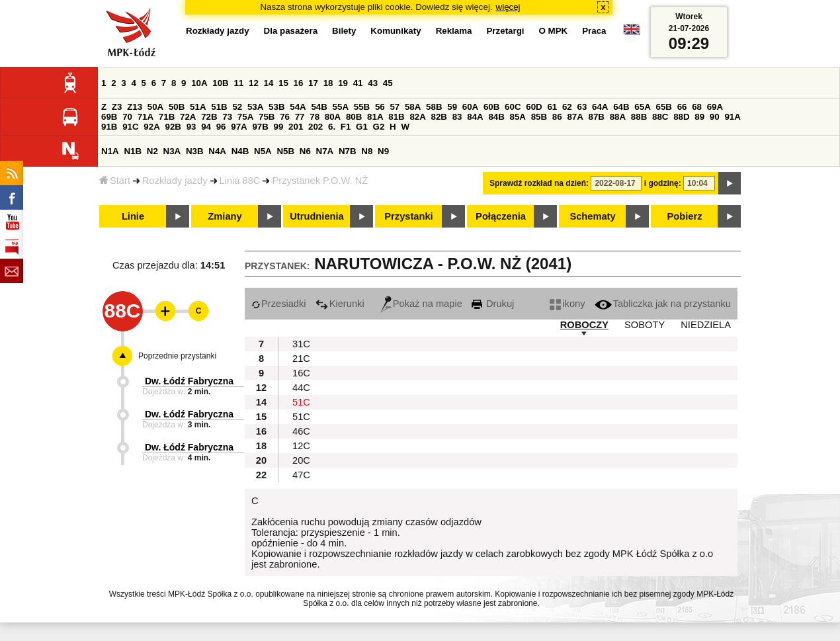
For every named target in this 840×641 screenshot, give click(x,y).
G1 (362, 127)
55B (362, 107)
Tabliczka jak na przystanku (663, 304)
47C (301, 475)
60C (513, 107)
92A (151, 127)
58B (434, 107)
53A (255, 107)
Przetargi (505, 31)
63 (582, 107)
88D (681, 117)
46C (301, 431)
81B (396, 117)
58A (413, 107)
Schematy (592, 216)
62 (567, 107)
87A (575, 117)
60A (470, 107)
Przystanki (408, 216)
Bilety (344, 31)
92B (173, 127)
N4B (240, 151)
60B (491, 107)
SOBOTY (645, 325)
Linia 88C (240, 181)
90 (715, 117)
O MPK (554, 31)
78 (315, 117)
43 (373, 83)
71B (167, 117)
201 (296, 127)
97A (239, 127)
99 (279, 127)
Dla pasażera (291, 31)
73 (227, 117)
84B (496, 117)
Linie (133, 216)
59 (452, 107)
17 (313, 83)
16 (299, 83)
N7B (348, 151)
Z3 (117, 107)
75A (245, 117)
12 (254, 83)
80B (354, 117)
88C (660, 117)
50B (177, 107)
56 (380, 107)
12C (301, 446)
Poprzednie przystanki (177, 356)
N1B (133, 151)
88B (639, 117)
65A (642, 107)
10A (199, 83)
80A (333, 117)
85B (539, 117)
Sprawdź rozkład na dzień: (539, 183)
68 (697, 107)
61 (552, 107)
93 (191, 127)
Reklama (454, 31)
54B (319, 107)
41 (358, 83)
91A (732, 117)
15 (283, 83)
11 (238, 83)
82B (439, 117)
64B (621, 107)
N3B (195, 151)
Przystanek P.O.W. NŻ (320, 181)
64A (600, 107)
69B (109, 117)
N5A (263, 151)
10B (220, 83)
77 (300, 117)
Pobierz (685, 216)
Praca (594, 31)
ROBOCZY (584, 325)
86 (557, 117)
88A (618, 117)
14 (269, 83)
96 (221, 127)
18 (328, 83)
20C (301, 460)
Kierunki (340, 304)
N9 (383, 151)
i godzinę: (663, 183)
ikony (567, 304)
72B (209, 117)
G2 (379, 127)
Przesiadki (279, 304)
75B (267, 117)
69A (715, 107)
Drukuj (493, 304)
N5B (285, 151)
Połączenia (501, 216)
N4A (217, 151)
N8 (367, 151)
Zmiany (225, 216)
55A (341, 107)
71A (146, 117)
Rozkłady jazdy (175, 181)
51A (198, 107)
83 (457, 117)
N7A (325, 151)
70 (127, 117)
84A (475, 117)
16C (301, 373)
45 (388, 83)
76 (285, 117)
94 (206, 127)
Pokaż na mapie (421, 304)
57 (395, 107)
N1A (110, 151)
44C (301, 388)
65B (663, 107)
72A (188, 117)
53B (276, 107)
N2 (152, 151)
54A (298, 107)
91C (130, 127)
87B (597, 117)
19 (343, 83)
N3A (172, 151)
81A (375, 117)
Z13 (135, 107)
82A (417, 117)
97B (260, 127)
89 (699, 117)
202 (315, 127)
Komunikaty (396, 31)
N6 (305, 151)
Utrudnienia (316, 216)
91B (109, 127)
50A (155, 107)
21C (301, 359)
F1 (346, 127)
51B (219, 107)
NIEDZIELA (706, 325)
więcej (508, 7)
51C (301, 402)
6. (332, 127)
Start (115, 181)
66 (682, 107)
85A (518, 117)
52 (237, 107)
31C (301, 344)
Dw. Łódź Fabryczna (189, 381)
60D (534, 107)
